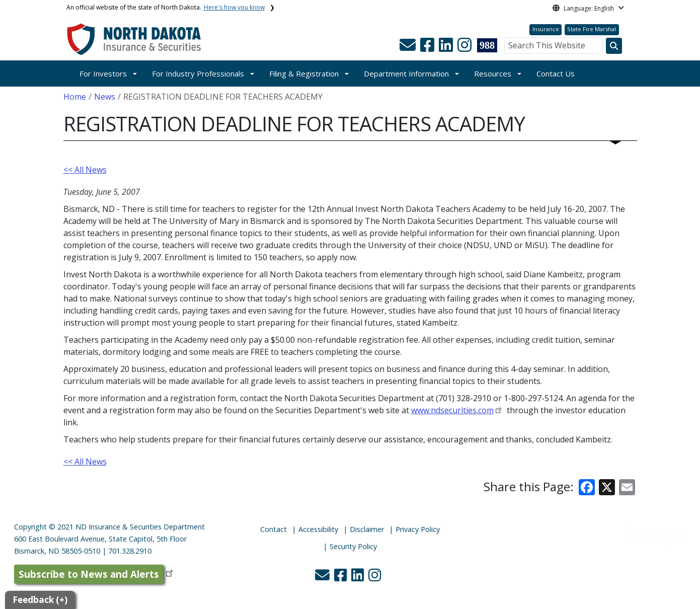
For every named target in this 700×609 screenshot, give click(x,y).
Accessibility (318, 529)
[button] (409, 48)
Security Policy (353, 546)
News (105, 97)
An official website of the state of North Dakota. (166, 7)
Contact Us (556, 73)
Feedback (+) (40, 600)
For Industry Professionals (198, 73)
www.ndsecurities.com (452, 410)
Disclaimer (367, 529)
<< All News (85, 170)
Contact (274, 529)
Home (75, 97)
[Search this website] (614, 46)
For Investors (103, 73)
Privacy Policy (418, 529)
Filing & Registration (304, 73)
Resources (493, 73)
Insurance (546, 29)
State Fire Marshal (592, 29)
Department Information (406, 73)
